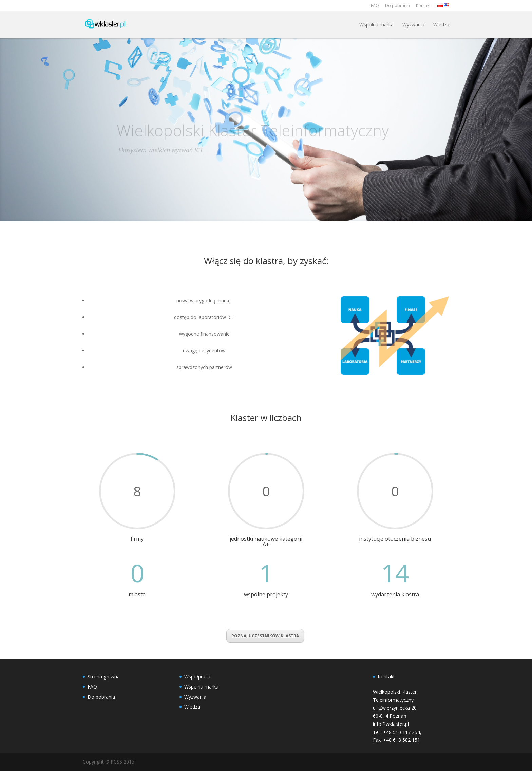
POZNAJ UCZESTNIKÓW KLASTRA (265, 636)
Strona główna (104, 676)
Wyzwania (413, 25)
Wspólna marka (376, 25)
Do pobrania (397, 6)
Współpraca (197, 676)
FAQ (375, 6)
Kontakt (423, 6)
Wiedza (441, 25)
